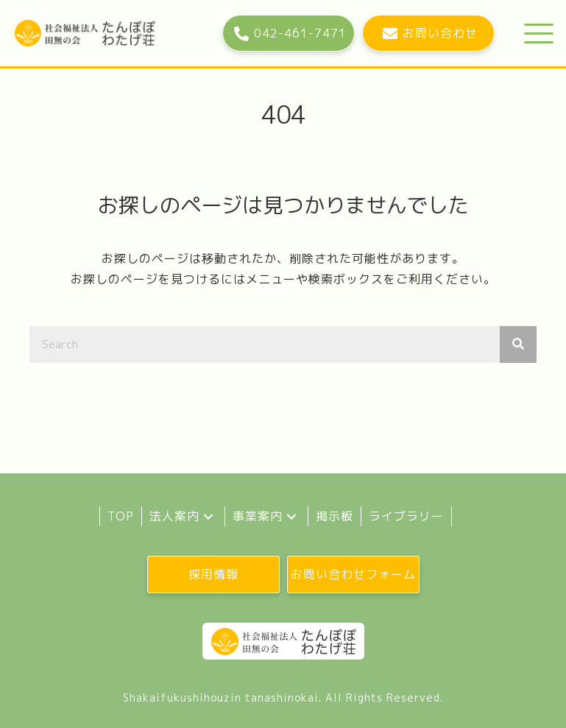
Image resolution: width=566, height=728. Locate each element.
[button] (289, 33)
